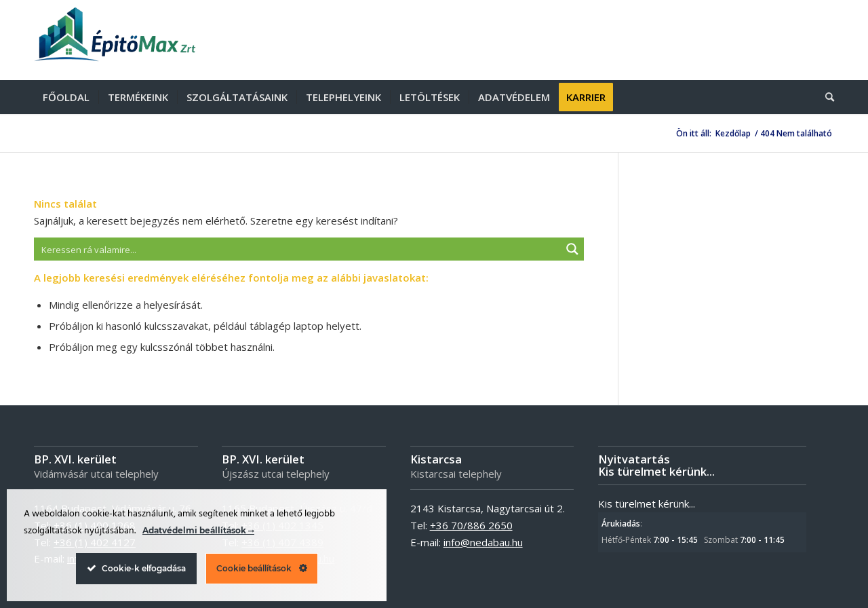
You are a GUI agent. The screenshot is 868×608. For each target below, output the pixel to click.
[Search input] (298, 249)
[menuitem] (66, 97)
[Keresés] (825, 97)
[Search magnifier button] (572, 249)
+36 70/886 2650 (471, 525)
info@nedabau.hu (483, 542)
